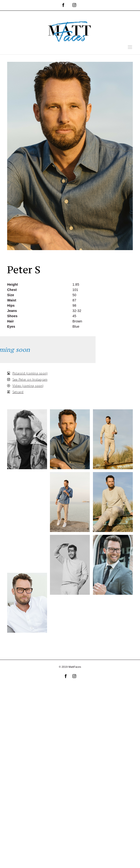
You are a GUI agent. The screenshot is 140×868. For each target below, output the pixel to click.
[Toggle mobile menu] (130, 47)
